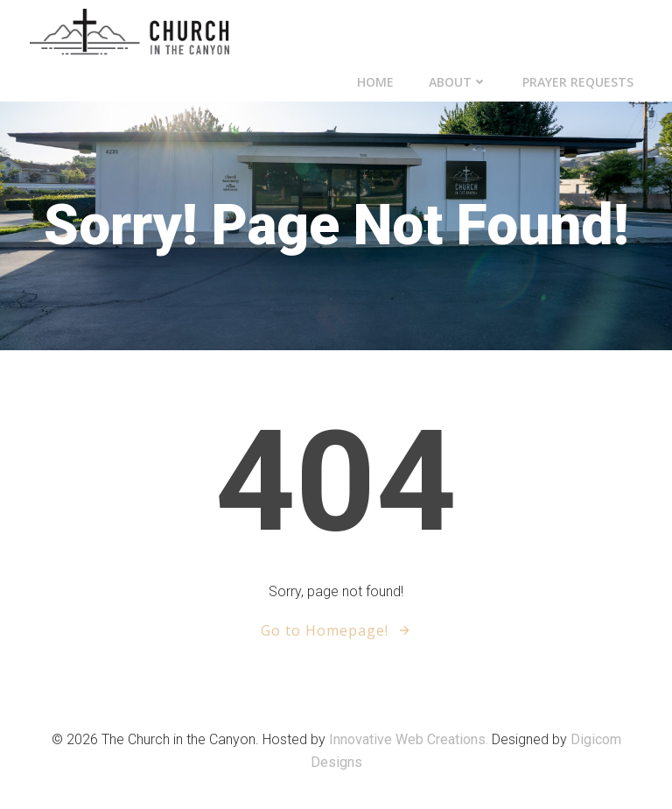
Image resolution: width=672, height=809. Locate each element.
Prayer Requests (578, 82)
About (458, 82)
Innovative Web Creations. (410, 739)
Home (375, 82)
